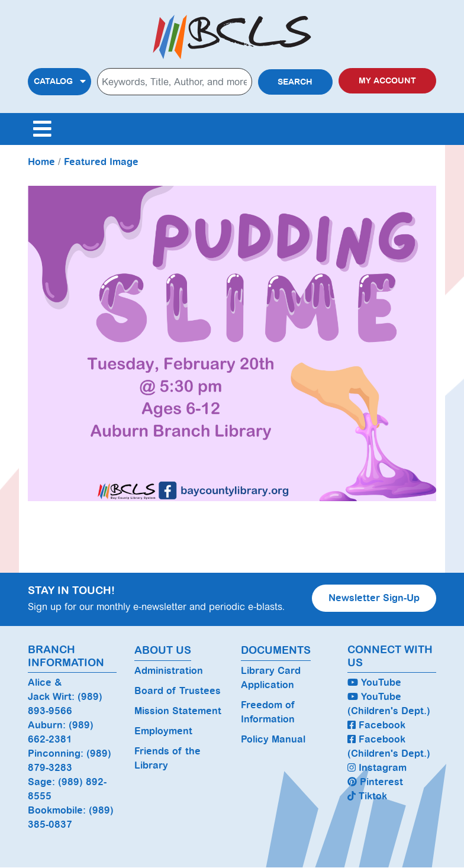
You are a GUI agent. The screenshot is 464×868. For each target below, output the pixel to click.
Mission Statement (178, 711)
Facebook (376, 725)
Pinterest (375, 782)
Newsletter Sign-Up (374, 598)
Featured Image (101, 162)
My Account (387, 81)
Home (41, 162)
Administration (169, 671)
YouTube (374, 683)
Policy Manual (273, 739)
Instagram (377, 768)
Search (295, 82)
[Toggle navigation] (42, 129)
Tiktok (367, 796)
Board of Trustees (178, 691)
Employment (163, 731)
